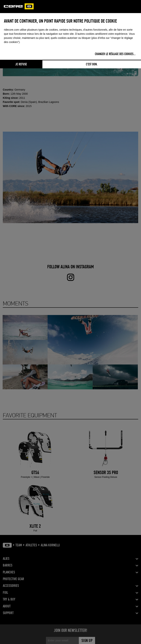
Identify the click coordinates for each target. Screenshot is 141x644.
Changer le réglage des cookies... (115, 54)
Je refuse (21, 64)
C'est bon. (92, 64)
